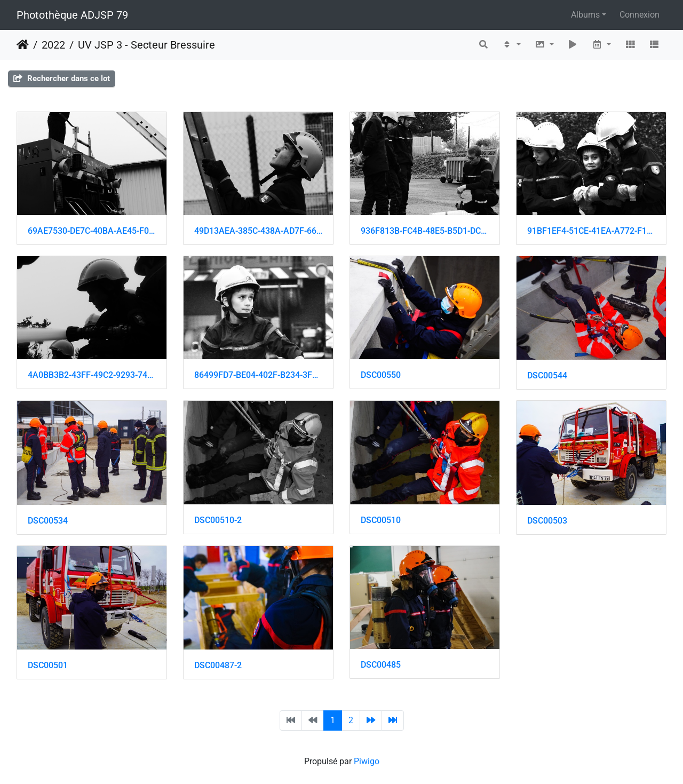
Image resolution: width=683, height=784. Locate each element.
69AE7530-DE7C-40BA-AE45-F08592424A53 (92, 231)
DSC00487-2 (218, 665)
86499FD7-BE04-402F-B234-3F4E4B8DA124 (258, 375)
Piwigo (367, 761)
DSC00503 (547, 521)
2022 (53, 45)
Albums (585, 15)
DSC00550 (381, 375)
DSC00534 (48, 521)
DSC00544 (547, 375)
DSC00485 (381, 665)
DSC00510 (381, 520)
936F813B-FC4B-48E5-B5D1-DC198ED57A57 (425, 231)
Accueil (23, 45)
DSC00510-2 (218, 520)
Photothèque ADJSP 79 (72, 15)
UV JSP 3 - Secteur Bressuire (146, 45)
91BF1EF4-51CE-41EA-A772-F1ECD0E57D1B (591, 231)
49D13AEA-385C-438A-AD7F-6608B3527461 (258, 231)
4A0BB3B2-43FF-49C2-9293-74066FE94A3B (92, 375)
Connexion (640, 15)
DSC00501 (48, 665)
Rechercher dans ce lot (62, 78)
